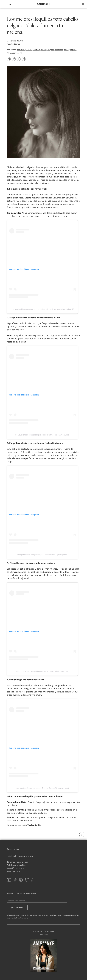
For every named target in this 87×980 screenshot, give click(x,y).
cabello (29, 50)
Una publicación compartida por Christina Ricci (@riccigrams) (42, 555)
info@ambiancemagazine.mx (20, 856)
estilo (66, 50)
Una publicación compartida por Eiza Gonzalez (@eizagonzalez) (42, 671)
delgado (51, 50)
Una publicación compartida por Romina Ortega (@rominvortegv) (42, 788)
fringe (10, 53)
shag (20, 53)
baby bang (21, 50)
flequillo (73, 50)
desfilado (59, 50)
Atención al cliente (15, 868)
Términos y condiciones (17, 862)
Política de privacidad (17, 865)
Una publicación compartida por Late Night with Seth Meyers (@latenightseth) (42, 309)
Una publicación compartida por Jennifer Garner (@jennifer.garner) (42, 435)
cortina (37, 50)
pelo (15, 53)
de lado (44, 50)
